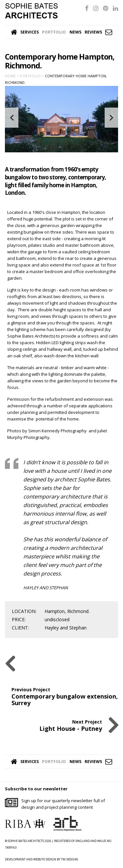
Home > (12, 76)
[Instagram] (96, 8)
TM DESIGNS (70, 859)
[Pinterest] (106, 8)
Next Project (71, 725)
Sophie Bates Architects (31, 11)
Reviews (93, 32)
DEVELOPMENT (15, 859)
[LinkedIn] (115, 8)
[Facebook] (87, 8)
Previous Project (65, 696)
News (75, 32)
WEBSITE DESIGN (45, 859)
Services (30, 32)
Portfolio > (32, 76)
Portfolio (54, 32)
